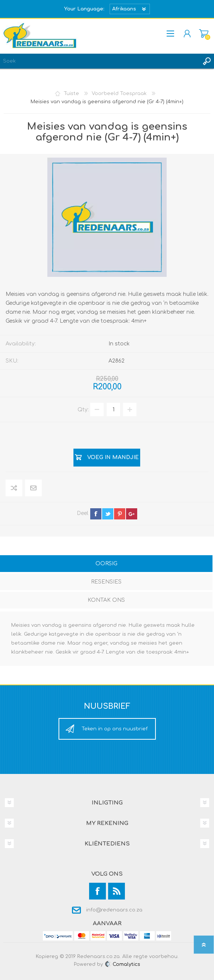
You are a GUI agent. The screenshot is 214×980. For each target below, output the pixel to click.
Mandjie (204, 34)
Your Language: (84, 9)
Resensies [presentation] (106, 582)
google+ (132, 514)
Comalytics (122, 964)
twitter (108, 514)
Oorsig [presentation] (106, 564)
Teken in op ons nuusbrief (115, 729)
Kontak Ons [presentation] (106, 600)
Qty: (83, 410)
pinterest (120, 514)
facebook (96, 514)
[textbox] (100, 61)
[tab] (106, 564)
